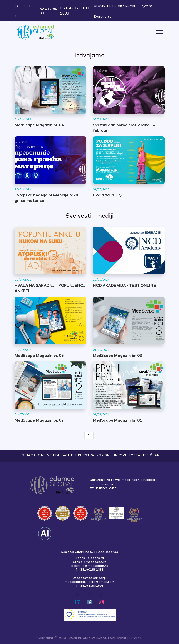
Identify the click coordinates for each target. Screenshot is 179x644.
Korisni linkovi (111, 455)
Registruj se (103, 16)
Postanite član (144, 455)
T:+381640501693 (90, 586)
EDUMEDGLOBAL (92, 638)
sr (16, 6)
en (24, 6)
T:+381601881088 (90, 570)
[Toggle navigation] (160, 32)
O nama (29, 455)
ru (16, 16)
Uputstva (85, 455)
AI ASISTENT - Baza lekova (114, 6)
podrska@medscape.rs (90, 566)
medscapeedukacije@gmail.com (89, 582)
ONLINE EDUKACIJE (56, 455)
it (30, 6)
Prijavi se (146, 6)
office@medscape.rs (90, 562)
